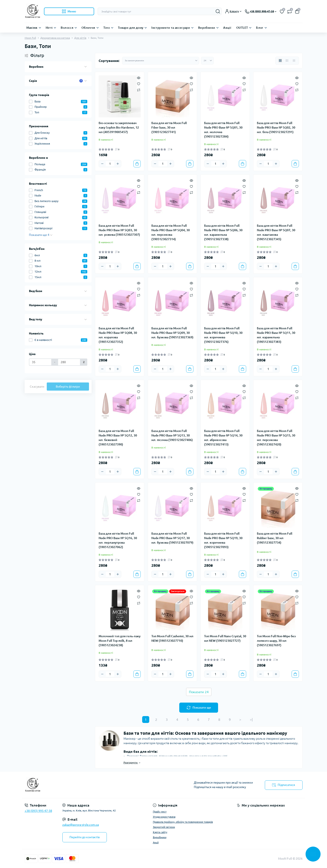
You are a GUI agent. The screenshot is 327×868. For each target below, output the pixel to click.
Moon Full (30, 38)
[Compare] (139, 90)
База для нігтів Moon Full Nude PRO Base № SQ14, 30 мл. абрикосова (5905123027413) (223, 438)
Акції (227, 28)
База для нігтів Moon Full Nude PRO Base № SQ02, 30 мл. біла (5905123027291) (276, 127)
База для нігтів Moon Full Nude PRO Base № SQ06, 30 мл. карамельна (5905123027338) (223, 232)
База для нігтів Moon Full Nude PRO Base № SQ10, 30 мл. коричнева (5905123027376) (223, 335)
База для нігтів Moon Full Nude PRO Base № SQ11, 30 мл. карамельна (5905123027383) (276, 335)
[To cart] (137, 164)
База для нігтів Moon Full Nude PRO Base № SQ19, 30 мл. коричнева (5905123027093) (223, 540)
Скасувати (37, 387)
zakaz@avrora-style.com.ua (81, 825)
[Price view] (294, 61)
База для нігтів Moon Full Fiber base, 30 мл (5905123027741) (169, 127)
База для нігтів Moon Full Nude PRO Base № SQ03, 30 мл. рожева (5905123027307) (119, 230)
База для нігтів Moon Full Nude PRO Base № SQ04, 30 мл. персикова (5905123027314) (171, 232)
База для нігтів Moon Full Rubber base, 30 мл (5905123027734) (275, 538)
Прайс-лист (160, 812)
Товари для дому (131, 28)
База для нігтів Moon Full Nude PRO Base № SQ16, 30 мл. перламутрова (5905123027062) (118, 540)
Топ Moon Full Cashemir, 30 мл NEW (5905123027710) (172, 638)
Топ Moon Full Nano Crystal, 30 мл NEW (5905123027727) (225, 638)
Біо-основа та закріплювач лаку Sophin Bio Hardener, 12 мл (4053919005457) (119, 127)
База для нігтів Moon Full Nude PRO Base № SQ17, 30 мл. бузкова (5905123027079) (172, 538)
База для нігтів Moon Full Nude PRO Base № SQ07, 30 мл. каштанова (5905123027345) (276, 232)
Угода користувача (164, 817)
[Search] (218, 11)
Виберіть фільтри (68, 387)
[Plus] (118, 164)
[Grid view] (280, 61)
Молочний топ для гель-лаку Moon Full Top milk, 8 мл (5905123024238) (120, 641)
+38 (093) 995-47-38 (38, 811)
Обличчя (88, 28)
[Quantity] (110, 164)
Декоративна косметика (55, 38)
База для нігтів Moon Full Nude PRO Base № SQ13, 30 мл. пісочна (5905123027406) (172, 435)
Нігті (49, 28)
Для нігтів (80, 38)
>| (251, 720)
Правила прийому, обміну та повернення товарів (183, 822)
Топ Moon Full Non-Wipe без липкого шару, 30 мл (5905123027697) (276, 641)
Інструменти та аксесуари (171, 28)
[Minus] (102, 164)
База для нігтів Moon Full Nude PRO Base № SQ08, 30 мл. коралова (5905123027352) (118, 335)
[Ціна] (40, 362)
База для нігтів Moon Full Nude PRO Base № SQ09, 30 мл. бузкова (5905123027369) (172, 333)
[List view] (287, 61)
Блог (260, 28)
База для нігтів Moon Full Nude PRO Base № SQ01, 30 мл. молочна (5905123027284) (223, 130)
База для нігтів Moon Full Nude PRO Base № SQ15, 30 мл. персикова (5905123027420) (276, 438)
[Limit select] (207, 61)
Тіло (107, 28)
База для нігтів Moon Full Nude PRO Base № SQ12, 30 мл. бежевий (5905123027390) (118, 438)
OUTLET (242, 28)
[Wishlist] (139, 84)
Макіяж (32, 28)
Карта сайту (160, 832)
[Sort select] (161, 61)
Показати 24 (199, 692)
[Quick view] (139, 78)
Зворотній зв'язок (164, 827)
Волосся (67, 28)
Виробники (207, 28)
